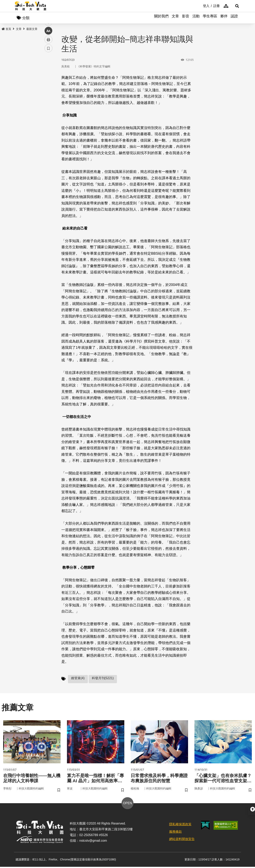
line (47, 94)
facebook (49, 76)
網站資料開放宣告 (182, 840)
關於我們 (161, 18)
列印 (48, 111)
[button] (235, 6)
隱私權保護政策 (180, 825)
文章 (175, 18)
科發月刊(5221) (103, 678)
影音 (186, 18)
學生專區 (210, 18)
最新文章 (32, 29)
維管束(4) (78, 678)
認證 (234, 18)
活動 (196, 18)
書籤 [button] (48, 120)
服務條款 (176, 833)
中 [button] (48, 103)
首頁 (6, 29)
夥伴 (224, 18)
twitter (49, 85)
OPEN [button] (127, 804)
